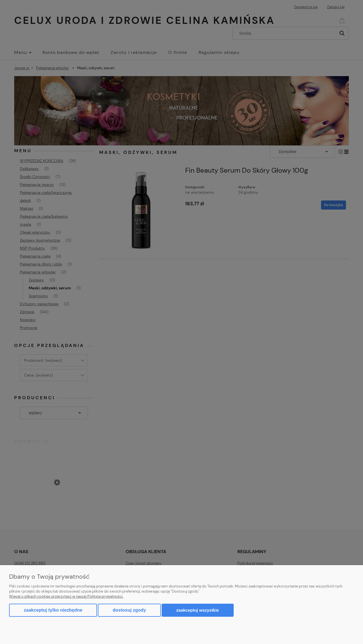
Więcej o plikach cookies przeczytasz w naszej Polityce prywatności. (66, 596)
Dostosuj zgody (129, 610)
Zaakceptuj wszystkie (198, 610)
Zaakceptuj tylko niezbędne (53, 610)
